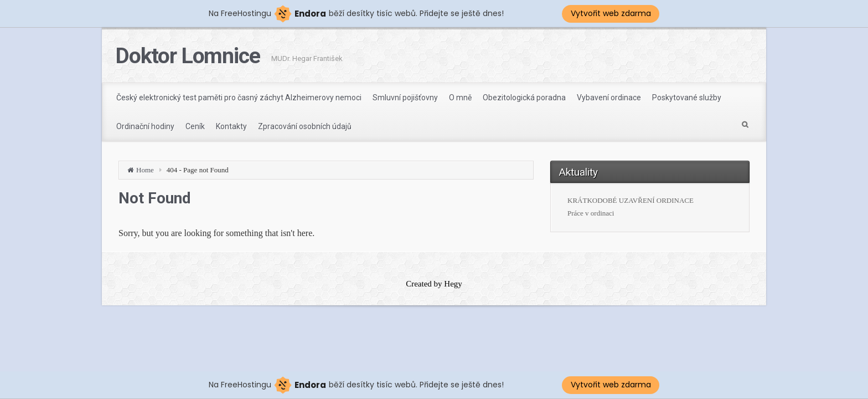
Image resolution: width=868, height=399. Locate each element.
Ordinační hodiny (145, 126)
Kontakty (231, 126)
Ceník (195, 126)
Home (145, 170)
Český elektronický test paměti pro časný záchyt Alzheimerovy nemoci (239, 98)
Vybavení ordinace (609, 98)
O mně (460, 98)
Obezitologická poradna (524, 98)
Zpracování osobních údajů (305, 126)
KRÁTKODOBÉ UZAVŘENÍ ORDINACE (631, 200)
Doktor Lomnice (188, 56)
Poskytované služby (687, 98)
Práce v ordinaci (591, 213)
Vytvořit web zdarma (611, 13)
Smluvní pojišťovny (405, 98)
